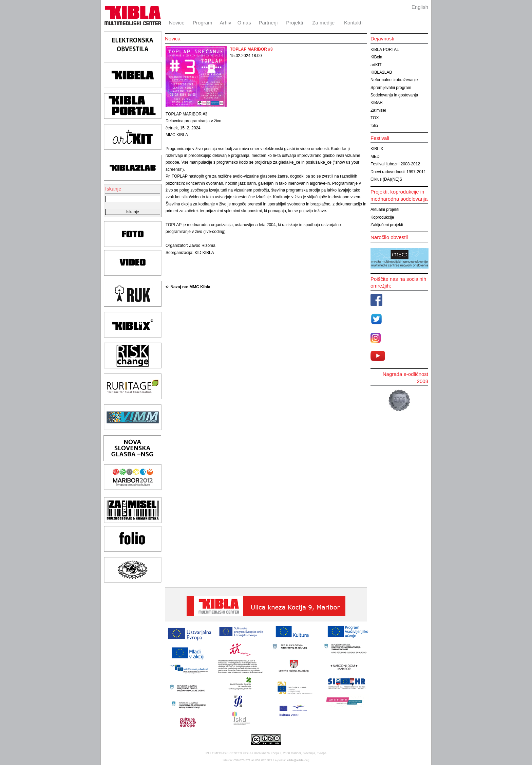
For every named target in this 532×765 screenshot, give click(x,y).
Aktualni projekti (385, 210)
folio (374, 126)
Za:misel (378, 110)
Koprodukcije (382, 217)
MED (375, 157)
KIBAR (377, 103)
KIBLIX (377, 149)
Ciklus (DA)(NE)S (386, 179)
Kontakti (353, 23)
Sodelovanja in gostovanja (394, 95)
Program (203, 23)
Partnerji (268, 23)
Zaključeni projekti (387, 225)
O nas (244, 23)
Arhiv (225, 23)
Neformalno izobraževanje (394, 80)
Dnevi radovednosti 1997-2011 (398, 172)
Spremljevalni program (391, 88)
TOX (375, 118)
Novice (177, 23)
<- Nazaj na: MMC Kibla (188, 287)
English (420, 7)
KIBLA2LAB (381, 72)
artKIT (376, 65)
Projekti (294, 23)
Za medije (323, 23)
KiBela (376, 57)
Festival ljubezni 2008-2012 (395, 164)
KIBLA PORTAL (385, 50)
